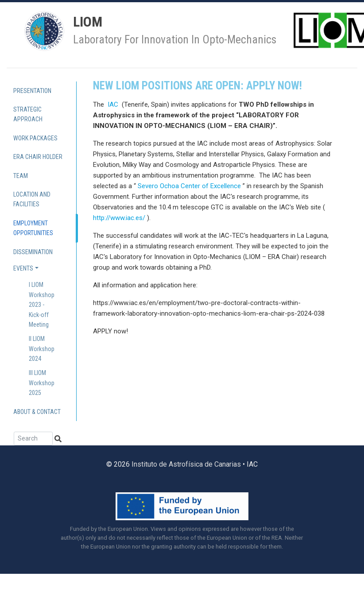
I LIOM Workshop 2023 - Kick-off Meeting (42, 305)
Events (23, 268)
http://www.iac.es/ (119, 218)
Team (21, 176)
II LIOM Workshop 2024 (42, 349)
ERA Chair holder (38, 157)
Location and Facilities (32, 199)
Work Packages (35, 138)
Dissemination (33, 252)
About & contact (37, 412)
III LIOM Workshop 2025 (42, 383)
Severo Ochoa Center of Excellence (189, 186)
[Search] (33, 439)
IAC (114, 104)
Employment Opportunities (33, 228)
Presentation (32, 91)
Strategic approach (28, 114)
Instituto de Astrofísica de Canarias (186, 464)
